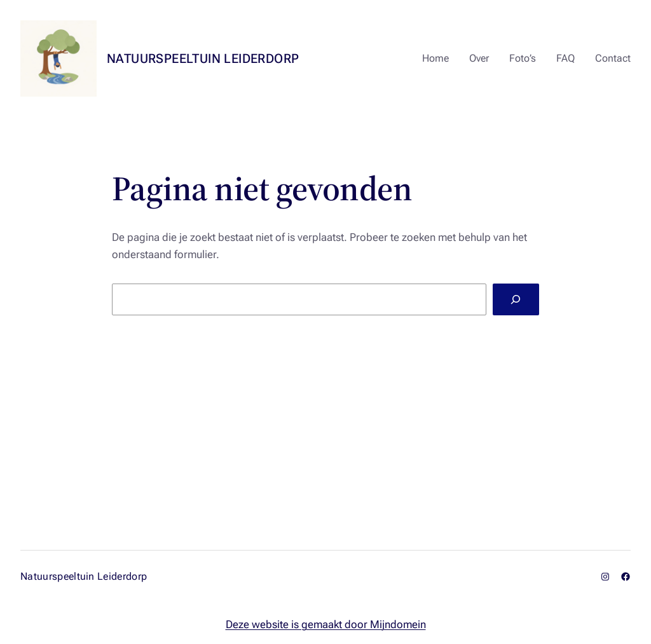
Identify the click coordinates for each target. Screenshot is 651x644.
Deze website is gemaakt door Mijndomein (326, 624)
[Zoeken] (516, 300)
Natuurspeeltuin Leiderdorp (203, 58)
